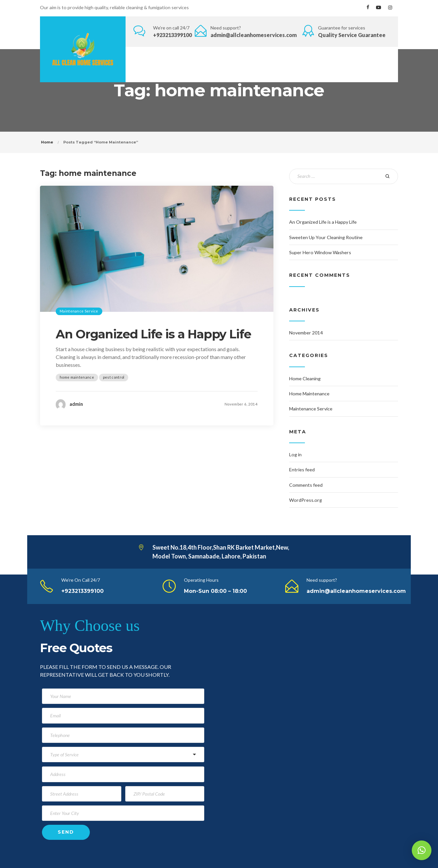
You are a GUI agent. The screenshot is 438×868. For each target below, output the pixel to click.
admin (76, 404)
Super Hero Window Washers (320, 252)
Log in (295, 454)
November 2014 (306, 333)
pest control (114, 377)
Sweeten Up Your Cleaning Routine (326, 237)
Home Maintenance (309, 394)
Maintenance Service (79, 311)
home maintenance (77, 377)
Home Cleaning (305, 378)
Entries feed (302, 470)
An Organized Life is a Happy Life (153, 334)
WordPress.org (306, 500)
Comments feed (306, 485)
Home (47, 142)
